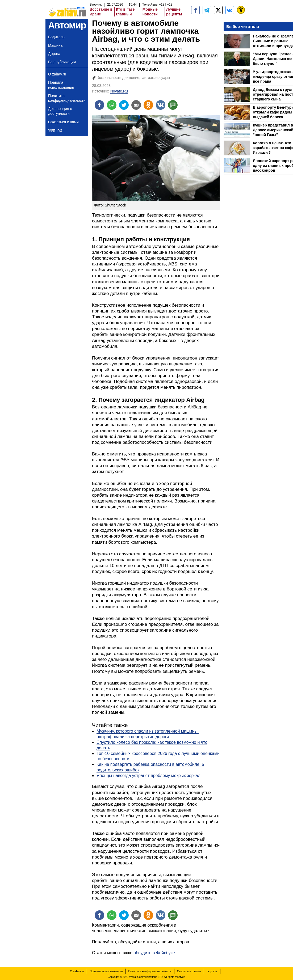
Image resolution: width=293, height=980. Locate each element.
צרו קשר (55, 130)
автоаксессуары (156, 78)
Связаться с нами (63, 122)
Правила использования (61, 85)
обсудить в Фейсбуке (154, 953)
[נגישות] (241, 10)
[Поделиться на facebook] (99, 105)
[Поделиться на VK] (161, 105)
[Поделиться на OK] (148, 105)
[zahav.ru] (195, 10)
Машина (55, 45)
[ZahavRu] (218, 10)
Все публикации (62, 62)
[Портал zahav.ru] (230, 10)
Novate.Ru (119, 91)
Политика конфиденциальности (67, 98)
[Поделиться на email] (136, 105)
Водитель (56, 37)
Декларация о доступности (60, 111)
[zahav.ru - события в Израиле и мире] (207, 10)
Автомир (67, 25)
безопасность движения (119, 78)
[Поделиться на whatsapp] (112, 105)
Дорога (54, 54)
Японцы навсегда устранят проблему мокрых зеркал (148, 776)
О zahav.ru (57, 74)
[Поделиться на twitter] (124, 105)
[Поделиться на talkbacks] (173, 105)
